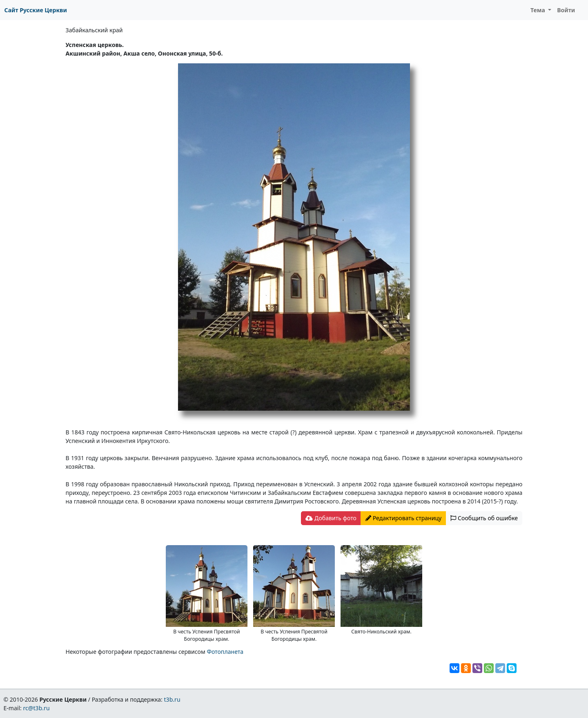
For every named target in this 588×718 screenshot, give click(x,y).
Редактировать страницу (403, 518)
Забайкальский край (94, 30)
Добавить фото (331, 518)
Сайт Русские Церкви (36, 10)
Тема (539, 10)
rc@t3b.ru (37, 708)
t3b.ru (172, 699)
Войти (566, 10)
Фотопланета (225, 652)
